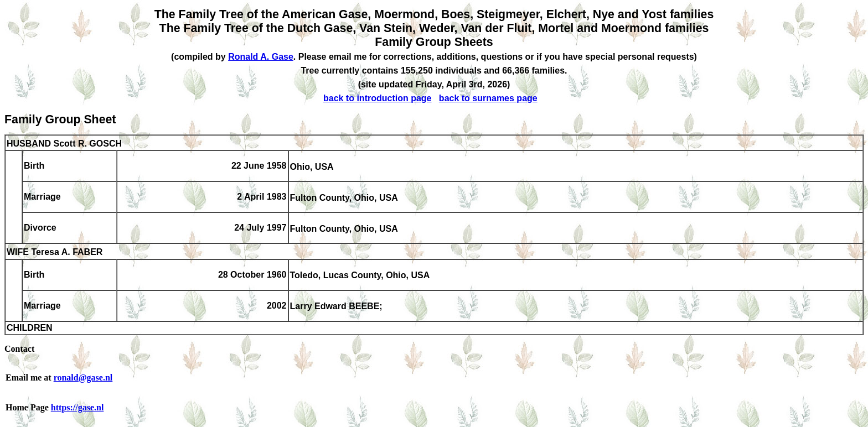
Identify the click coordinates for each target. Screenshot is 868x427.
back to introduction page (378, 98)
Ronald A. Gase (261, 57)
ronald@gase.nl (83, 377)
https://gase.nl (77, 407)
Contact (19, 349)
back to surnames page (488, 98)
